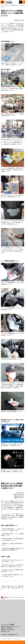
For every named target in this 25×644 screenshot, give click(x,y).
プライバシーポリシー (7, 639)
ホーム (2, 6)
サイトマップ (18, 639)
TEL (20, 2)
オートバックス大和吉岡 (7, 1)
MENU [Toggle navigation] (24, 2)
